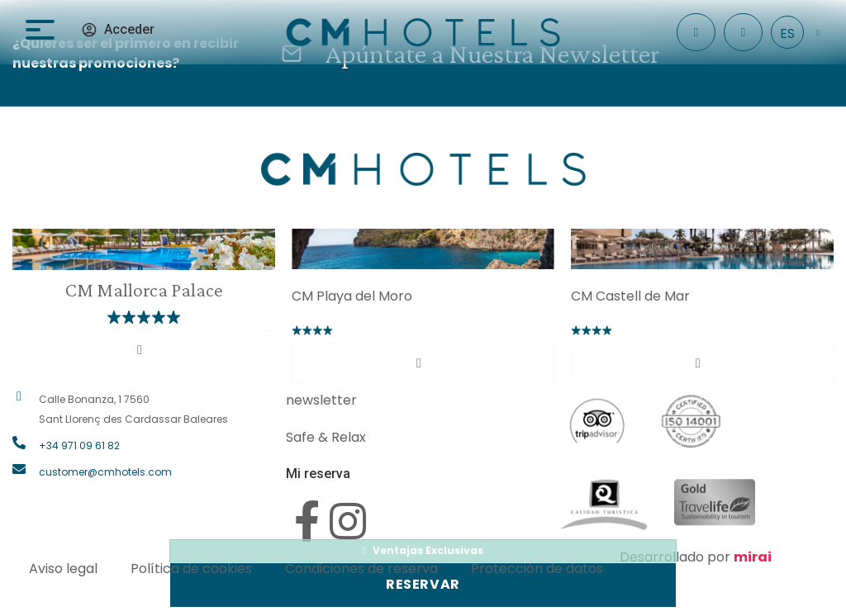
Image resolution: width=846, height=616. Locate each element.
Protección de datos (537, 569)
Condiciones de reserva (361, 569)
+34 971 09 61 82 (79, 445)
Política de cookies (191, 569)
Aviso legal (63, 569)
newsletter (321, 400)
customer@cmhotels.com (105, 472)
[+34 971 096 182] (743, 33)
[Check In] (696, 33)
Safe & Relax (326, 437)
